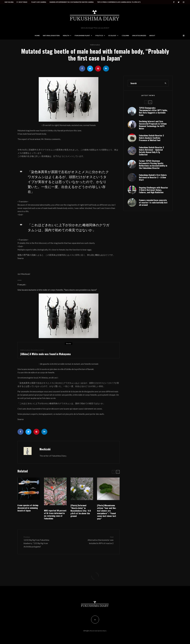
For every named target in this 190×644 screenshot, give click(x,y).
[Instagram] (184, 2)
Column (125, 35)
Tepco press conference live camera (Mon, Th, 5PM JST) (119, 2)
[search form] (145, 83)
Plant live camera (39, 2)
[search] (165, 83)
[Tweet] (90, 69)
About (152, 35)
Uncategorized (139, 35)
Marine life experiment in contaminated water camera (72, 2)
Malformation (95, 45)
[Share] (82, 69)
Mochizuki (45, 449)
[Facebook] (174, 2)
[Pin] (98, 69)
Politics (99, 35)
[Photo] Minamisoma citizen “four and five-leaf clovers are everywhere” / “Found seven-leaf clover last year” (107, 512)
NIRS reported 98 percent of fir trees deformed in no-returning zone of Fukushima (55, 514)
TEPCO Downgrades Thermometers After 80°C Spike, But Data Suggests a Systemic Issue (153, 112)
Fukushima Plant (82, 35)
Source (21, 258)
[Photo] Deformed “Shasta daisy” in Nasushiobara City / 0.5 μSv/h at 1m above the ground (81, 511)
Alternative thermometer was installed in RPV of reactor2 (97, 540)
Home (37, 35)
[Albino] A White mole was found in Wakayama (45, 354)
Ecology (112, 35)
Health (66, 35)
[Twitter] (179, 2)
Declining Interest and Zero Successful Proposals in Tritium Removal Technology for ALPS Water (153, 126)
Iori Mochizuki (24, 274)
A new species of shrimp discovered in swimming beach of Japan (28, 508)
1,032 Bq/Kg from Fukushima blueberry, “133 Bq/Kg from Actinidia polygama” (40, 542)
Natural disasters (51, 35)
